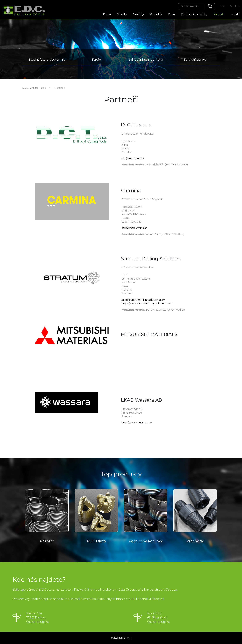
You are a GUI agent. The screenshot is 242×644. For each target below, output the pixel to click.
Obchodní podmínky (194, 14)
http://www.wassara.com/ (137, 423)
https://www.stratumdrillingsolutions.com (147, 304)
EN (230, 6)
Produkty (156, 14)
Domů (107, 14)
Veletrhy (139, 14)
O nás (172, 14)
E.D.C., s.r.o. (125, 638)
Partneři (218, 14)
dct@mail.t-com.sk (133, 158)
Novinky (122, 14)
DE (237, 6)
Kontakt (235, 14)
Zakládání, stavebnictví (146, 60)
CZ (223, 6)
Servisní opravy (195, 60)
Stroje (96, 60)
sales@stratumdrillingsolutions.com (143, 300)
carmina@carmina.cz (134, 228)
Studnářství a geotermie (47, 60)
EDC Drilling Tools (25, 11)
